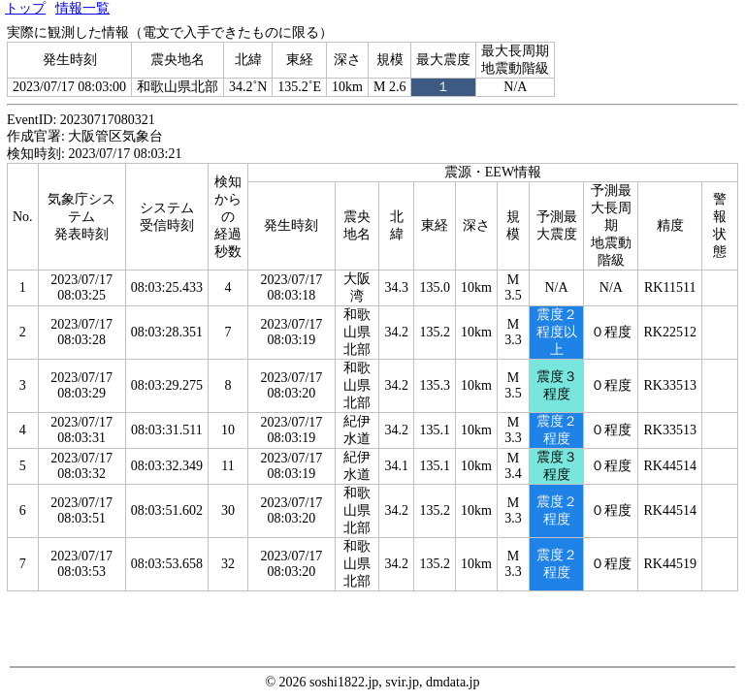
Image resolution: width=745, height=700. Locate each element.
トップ (25, 8)
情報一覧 (82, 8)
